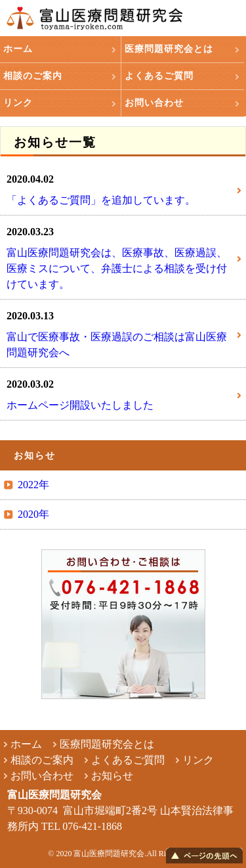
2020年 (33, 514)
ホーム (18, 49)
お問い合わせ (154, 103)
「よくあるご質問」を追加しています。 (101, 200)
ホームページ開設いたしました (80, 405)
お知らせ (112, 776)
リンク (18, 103)
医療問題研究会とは (169, 49)
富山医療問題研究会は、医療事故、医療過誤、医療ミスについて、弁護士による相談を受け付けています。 (117, 268)
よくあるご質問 (159, 76)
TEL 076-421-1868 (82, 826)
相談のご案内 (33, 76)
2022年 (33, 485)
